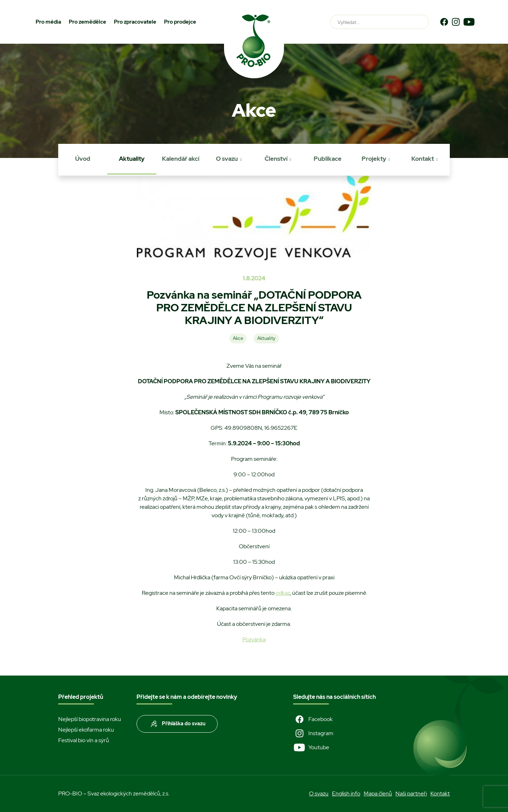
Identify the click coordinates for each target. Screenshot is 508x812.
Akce (238, 338)
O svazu (227, 159)
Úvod (83, 159)
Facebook (313, 719)
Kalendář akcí (181, 159)
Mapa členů (378, 793)
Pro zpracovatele (135, 22)
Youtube (311, 747)
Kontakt (423, 159)
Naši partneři (411, 793)
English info (346, 793)
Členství (276, 159)
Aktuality (132, 159)
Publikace (328, 159)
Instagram (313, 733)
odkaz (283, 593)
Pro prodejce (180, 22)
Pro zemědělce (87, 22)
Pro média (48, 22)
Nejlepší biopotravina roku (90, 719)
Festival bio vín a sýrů (84, 740)
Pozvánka (254, 639)
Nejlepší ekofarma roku (86, 730)
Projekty (374, 159)
